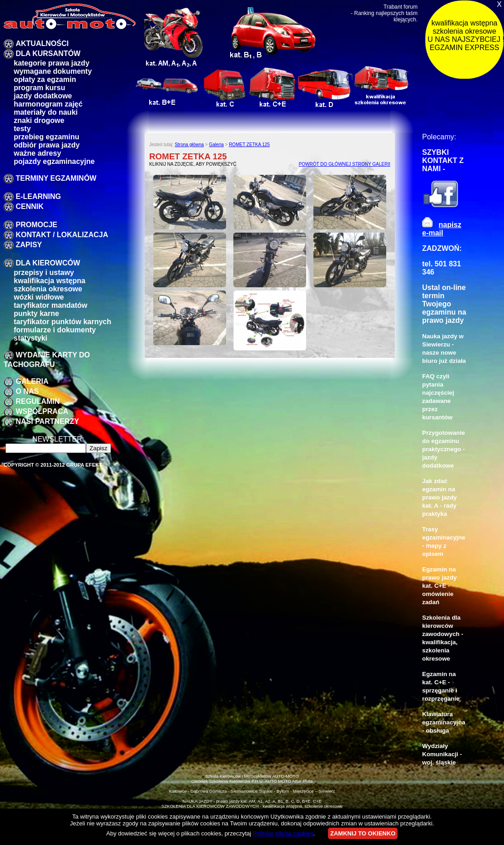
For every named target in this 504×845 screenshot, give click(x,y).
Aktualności (42, 43)
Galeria (216, 145)
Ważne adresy (37, 153)
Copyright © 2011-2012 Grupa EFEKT (53, 465)
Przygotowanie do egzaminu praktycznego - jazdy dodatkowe (444, 449)
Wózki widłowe (39, 297)
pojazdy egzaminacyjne (54, 161)
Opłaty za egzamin (45, 79)
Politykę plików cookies (283, 833)
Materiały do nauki (46, 112)
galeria (32, 381)
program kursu (39, 88)
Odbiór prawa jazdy (47, 145)
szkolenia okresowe (48, 289)
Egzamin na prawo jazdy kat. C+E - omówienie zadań (439, 586)
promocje (36, 225)
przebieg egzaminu (46, 137)
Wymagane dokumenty (53, 71)
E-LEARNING (38, 196)
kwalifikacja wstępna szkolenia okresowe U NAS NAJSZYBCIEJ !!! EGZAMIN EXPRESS (466, 35)
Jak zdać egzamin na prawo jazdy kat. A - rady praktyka (439, 497)
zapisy (29, 245)
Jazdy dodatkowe (43, 96)
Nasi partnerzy (47, 421)
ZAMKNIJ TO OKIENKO (363, 833)
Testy (22, 129)
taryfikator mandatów (50, 305)
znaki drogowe (39, 120)
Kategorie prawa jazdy (51, 63)
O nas (27, 391)
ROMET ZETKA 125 (249, 145)
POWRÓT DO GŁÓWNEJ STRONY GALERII (345, 164)
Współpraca (42, 411)
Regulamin (38, 401)
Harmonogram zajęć (48, 104)
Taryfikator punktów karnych (62, 322)
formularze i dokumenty (55, 330)
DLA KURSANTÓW (48, 53)
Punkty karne (36, 313)
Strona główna (189, 145)
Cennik (29, 206)
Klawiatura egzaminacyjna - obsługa (444, 722)
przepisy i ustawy (44, 272)
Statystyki (30, 338)
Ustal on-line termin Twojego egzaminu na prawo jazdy (444, 304)
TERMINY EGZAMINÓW (56, 178)
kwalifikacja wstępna (49, 281)
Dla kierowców (48, 263)
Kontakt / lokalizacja (62, 235)
